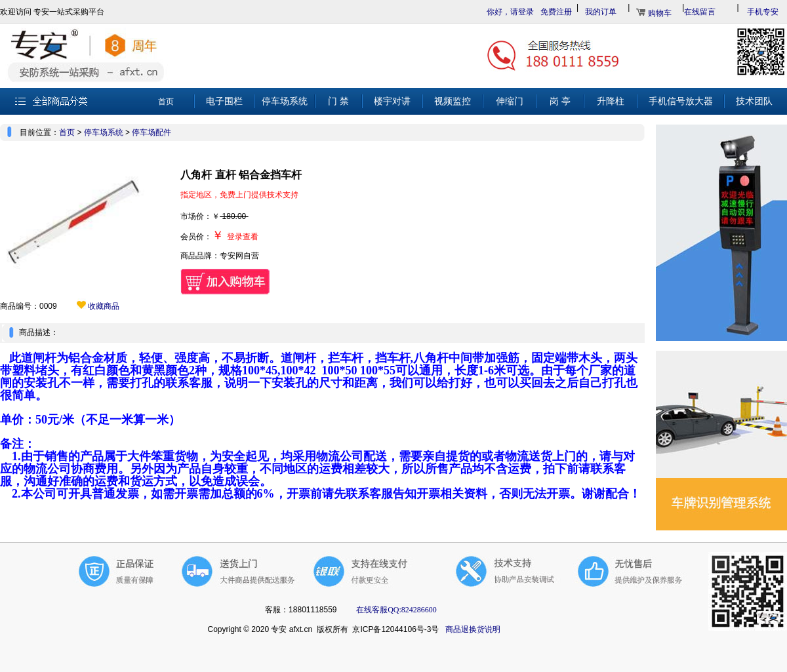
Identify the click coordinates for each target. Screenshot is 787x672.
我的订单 (601, 12)
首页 (67, 132)
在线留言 (700, 12)
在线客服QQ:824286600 (395, 610)
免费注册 (556, 12)
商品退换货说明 (473, 629)
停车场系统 (104, 132)
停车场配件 (151, 132)
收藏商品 (98, 306)
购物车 (660, 13)
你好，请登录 (510, 12)
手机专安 (763, 12)
